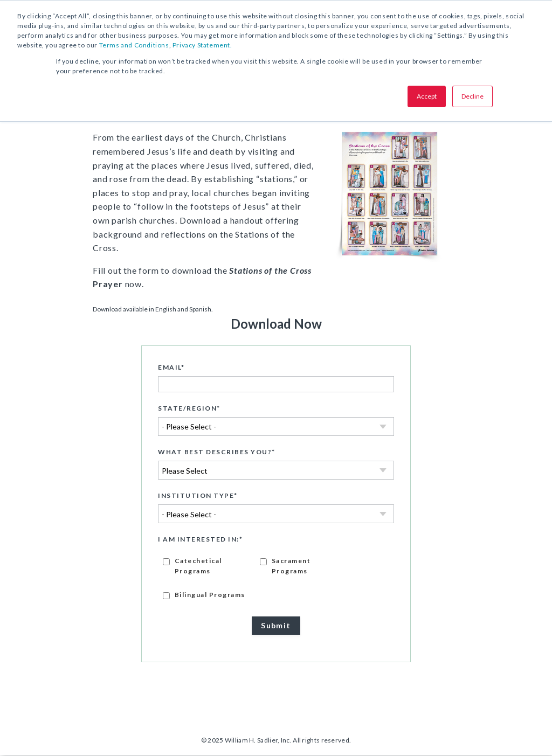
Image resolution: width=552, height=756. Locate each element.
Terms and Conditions (134, 45)
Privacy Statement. (202, 45)
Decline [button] (472, 96)
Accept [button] (427, 96)
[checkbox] (276, 578)
